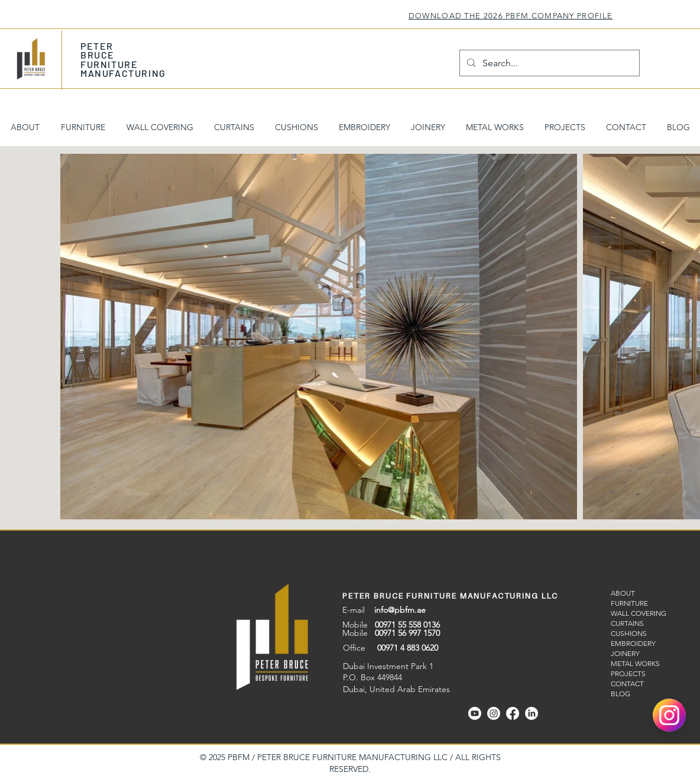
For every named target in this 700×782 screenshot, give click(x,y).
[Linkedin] (532, 713)
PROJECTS (628, 673)
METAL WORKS (635, 663)
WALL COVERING (639, 613)
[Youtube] (475, 713)
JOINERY (625, 653)
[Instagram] (494, 713)
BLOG (620, 694)
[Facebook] (513, 713)
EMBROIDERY (633, 643)
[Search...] (548, 63)
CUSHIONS (629, 633)
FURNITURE (629, 603)
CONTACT (627, 684)
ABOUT (623, 593)
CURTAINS (627, 623)
